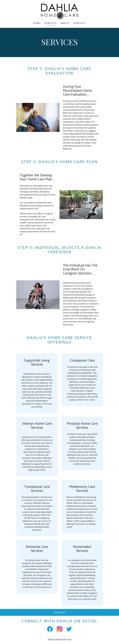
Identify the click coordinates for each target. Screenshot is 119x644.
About (65, 23)
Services (51, 23)
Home (37, 23)
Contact (80, 23)
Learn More (59, 612)
